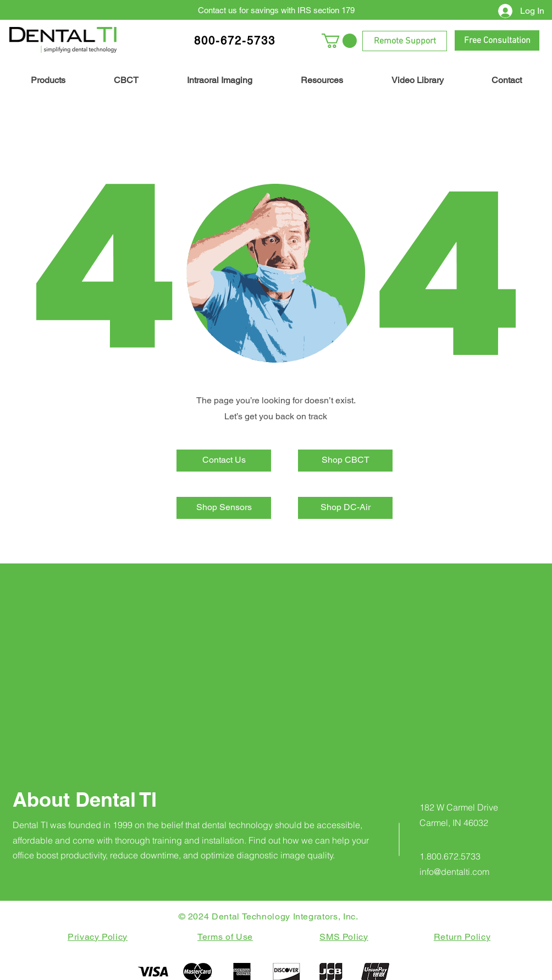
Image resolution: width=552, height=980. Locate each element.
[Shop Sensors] (224, 508)
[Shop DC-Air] (345, 508)
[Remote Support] (405, 41)
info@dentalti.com (454, 872)
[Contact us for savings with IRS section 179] (276, 10)
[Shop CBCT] (345, 461)
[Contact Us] (224, 461)
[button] (339, 41)
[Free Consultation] (497, 40)
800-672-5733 (235, 41)
